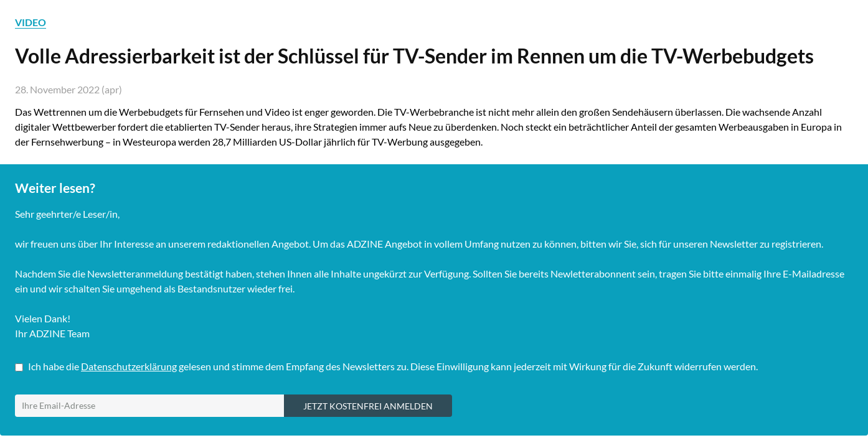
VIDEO (31, 22)
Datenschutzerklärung (129, 366)
